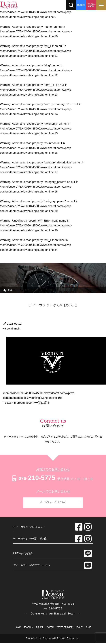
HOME (18, 628)
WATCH (50, 628)
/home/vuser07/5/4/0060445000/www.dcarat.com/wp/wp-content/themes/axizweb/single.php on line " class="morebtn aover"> (39, 398)
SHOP (88, 628)
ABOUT (79, 628)
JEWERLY (28, 628)
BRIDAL (40, 628)
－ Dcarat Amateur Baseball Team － (53, 615)
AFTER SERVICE (65, 628)
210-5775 (33, 478)
